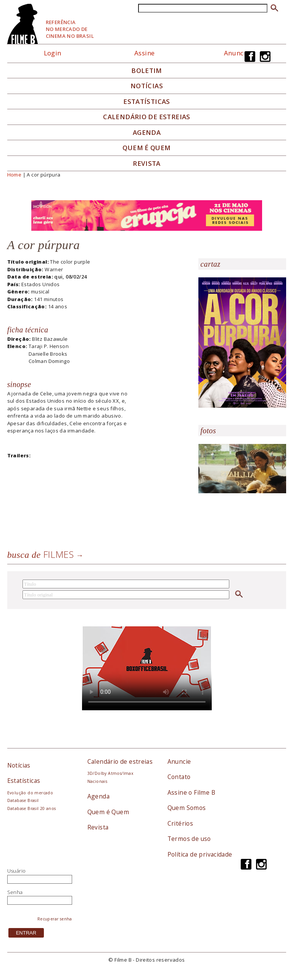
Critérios (180, 823)
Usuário (17, 871)
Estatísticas (147, 102)
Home (14, 175)
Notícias (147, 86)
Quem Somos (187, 808)
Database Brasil (23, 800)
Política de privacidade (200, 854)
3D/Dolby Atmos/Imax (110, 773)
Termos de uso (189, 839)
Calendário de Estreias (147, 117)
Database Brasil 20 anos (32, 808)
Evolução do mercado (30, 793)
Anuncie (237, 53)
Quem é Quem (108, 812)
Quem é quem (146, 148)
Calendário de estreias (120, 761)
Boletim (147, 71)
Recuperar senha (55, 919)
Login (53, 53)
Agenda (147, 133)
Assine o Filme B (191, 792)
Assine (144, 53)
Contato (179, 777)
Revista (147, 164)
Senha (15, 892)
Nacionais (97, 781)
